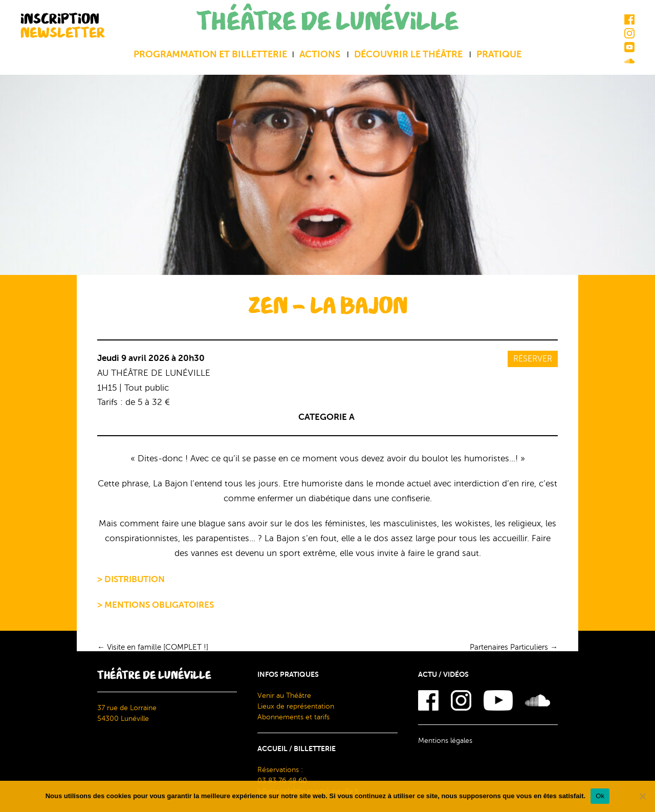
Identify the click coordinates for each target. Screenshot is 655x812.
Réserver (533, 359)
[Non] (642, 796)
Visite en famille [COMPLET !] (153, 647)
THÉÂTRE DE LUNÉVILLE (327, 22)
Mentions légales (445, 741)
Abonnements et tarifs (293, 717)
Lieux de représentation (296, 706)
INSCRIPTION (63, 25)
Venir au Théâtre (284, 696)
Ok (600, 796)
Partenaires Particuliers (514, 647)
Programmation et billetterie (210, 54)
